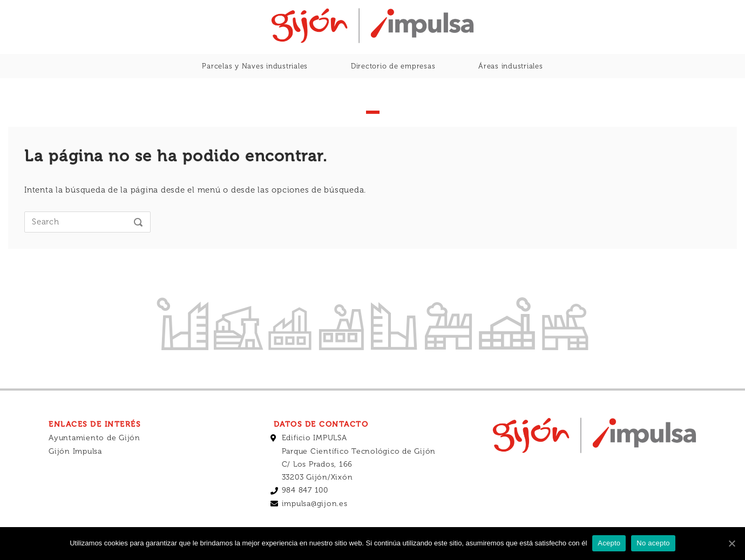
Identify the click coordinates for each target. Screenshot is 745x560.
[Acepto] (732, 543)
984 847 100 (305, 490)
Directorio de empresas (393, 66)
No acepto (653, 543)
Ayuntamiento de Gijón (94, 438)
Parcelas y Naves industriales (255, 66)
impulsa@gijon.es (315, 504)
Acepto (609, 543)
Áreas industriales (511, 66)
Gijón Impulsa (75, 451)
